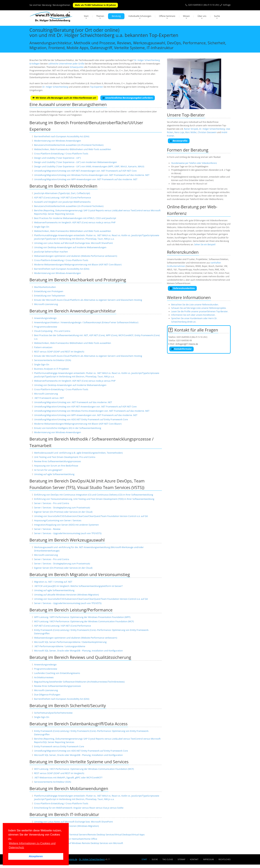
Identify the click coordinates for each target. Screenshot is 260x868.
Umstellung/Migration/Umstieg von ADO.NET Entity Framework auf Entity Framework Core (81, 419)
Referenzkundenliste (182, 288)
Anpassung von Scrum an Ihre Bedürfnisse (56, 466)
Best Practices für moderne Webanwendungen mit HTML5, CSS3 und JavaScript (75, 218)
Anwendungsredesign (45, 318)
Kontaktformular (182, 349)
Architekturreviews (44, 677)
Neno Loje (179, 132)
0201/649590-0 (195, 5)
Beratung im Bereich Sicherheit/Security (68, 705)
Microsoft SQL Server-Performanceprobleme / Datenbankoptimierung (70, 642)
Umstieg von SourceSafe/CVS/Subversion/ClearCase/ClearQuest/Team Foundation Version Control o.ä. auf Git (91, 516)
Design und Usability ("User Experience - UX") (57, 158)
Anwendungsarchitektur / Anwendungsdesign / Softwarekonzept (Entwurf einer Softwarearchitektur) (86, 322)
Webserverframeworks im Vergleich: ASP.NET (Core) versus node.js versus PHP (75, 222)
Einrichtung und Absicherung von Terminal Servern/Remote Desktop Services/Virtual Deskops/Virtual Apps (89, 835)
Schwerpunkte (77, 67)
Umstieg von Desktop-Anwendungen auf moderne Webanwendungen (70, 247)
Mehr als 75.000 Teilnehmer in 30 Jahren (95, 5)
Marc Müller (191, 132)
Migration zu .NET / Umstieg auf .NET (53, 582)
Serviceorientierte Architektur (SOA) (52, 360)
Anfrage (227, 5)
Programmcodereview (46, 327)
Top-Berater (193, 115)
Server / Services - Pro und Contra (51, 503)
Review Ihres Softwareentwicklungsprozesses (57, 461)
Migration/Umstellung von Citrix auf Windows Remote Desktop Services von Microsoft (78, 843)
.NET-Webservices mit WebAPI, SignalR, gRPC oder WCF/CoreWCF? (68, 777)
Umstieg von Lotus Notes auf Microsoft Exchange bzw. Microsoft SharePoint (73, 243)
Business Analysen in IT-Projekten (51, 369)
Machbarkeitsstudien (45, 287)
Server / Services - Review (47, 529)
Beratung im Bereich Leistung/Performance (71, 610)
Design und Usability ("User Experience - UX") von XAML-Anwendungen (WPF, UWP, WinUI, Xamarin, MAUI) (89, 166)
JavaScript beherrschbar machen (51, 252)
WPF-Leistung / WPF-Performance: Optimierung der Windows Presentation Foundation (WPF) (82, 617)
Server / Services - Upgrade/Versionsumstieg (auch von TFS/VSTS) (68, 533)
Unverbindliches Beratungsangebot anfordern (128, 98)
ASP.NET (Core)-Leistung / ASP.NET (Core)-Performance (62, 198)
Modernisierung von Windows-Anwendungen (57, 141)
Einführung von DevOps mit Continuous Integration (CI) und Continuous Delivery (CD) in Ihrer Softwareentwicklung (93, 495)
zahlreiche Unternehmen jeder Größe (66, 64)
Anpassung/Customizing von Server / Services (58, 520)
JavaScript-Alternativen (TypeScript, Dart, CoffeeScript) (62, 193)
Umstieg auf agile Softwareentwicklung (54, 474)
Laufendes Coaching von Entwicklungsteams (57, 673)
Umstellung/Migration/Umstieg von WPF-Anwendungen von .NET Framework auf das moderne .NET (86, 179)
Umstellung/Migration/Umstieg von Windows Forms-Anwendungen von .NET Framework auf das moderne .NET (92, 175)
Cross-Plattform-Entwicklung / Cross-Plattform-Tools (61, 154)
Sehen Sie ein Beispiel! (205, 244)
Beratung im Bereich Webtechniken (63, 186)
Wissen (186, 16)
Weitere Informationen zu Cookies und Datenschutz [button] (32, 845)
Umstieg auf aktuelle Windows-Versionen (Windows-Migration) (66, 595)
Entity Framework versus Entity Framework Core (59, 746)
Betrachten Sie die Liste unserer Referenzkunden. (195, 305)
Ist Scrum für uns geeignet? (48, 470)
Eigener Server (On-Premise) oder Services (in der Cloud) (63, 512)
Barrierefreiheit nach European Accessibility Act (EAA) (62, 136)
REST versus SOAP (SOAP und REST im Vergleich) (59, 352)
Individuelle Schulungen (140, 16)
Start (86, 16)
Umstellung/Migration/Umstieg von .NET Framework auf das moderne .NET (73, 402)
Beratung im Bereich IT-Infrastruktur (64, 814)
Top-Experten (96, 87)
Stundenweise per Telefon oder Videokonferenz (194, 163)
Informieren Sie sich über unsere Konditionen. (193, 315)
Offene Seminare (167, 16)
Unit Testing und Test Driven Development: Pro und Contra (65, 457)
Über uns (202, 16)
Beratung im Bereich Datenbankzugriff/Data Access (79, 724)
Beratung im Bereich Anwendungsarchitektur (73, 311)
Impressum (208, 859)
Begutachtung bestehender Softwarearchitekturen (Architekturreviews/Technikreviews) (79, 682)
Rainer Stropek (191, 129)
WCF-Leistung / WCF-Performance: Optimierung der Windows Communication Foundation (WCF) (84, 621)
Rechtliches (225, 859)
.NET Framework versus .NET (49, 398)
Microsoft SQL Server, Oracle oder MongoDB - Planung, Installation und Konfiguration (78, 651)
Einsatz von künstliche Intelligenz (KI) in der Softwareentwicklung (68, 428)
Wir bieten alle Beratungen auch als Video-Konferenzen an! (64, 98)
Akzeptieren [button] (36, 856)
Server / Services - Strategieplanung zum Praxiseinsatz (62, 508)
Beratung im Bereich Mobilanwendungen (69, 788)
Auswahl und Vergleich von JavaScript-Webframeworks (62, 202)
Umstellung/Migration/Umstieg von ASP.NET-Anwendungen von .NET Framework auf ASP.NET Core (85, 171)
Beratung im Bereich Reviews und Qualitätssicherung (80, 657)
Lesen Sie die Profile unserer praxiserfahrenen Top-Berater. (200, 311)
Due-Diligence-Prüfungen (47, 695)
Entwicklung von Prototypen (49, 291)
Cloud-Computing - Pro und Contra (52, 331)
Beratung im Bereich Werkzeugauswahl (67, 540)
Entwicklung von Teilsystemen (50, 296)
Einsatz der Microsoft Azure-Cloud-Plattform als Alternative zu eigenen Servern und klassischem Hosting (88, 300)
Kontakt (194, 859)
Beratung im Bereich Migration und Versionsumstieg (80, 574)
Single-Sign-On (42, 227)
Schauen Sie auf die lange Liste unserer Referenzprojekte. (199, 308)
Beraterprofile (179, 141)
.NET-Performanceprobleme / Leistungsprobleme (60, 646)
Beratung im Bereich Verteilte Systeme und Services (79, 762)
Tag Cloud (168, 859)
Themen (100, 16)
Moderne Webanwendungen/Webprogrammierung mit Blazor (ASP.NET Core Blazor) (78, 264)
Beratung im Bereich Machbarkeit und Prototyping (78, 280)
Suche (217, 16)
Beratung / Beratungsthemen (56, 5)
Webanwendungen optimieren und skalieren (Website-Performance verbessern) (76, 256)
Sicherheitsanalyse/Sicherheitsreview (53, 713)
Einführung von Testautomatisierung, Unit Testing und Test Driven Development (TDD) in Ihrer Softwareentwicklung (94, 499)
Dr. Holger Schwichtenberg (55, 87)
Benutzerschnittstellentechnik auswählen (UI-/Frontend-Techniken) (69, 145)
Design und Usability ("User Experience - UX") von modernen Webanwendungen (75, 162)
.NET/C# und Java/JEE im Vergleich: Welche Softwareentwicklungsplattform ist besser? (78, 586)
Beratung (116, 16)
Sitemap (182, 859)
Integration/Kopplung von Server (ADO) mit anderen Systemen (66, 525)
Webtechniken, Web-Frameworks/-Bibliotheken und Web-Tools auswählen (73, 149)
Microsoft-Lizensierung (46, 304)
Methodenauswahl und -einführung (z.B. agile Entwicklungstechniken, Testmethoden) (78, 453)
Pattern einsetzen (43, 347)
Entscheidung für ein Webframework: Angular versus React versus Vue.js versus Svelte (79, 808)
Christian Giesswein (207, 132)
